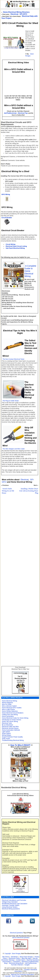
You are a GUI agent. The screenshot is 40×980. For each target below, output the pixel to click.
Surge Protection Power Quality (12, 737)
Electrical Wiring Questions (11, 909)
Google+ (27, 965)
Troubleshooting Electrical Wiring (13, 740)
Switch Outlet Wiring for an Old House (8, 491)
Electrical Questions (16, 933)
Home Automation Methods (11, 730)
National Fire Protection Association (22, 974)
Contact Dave (20, 960)
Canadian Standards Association (26, 970)
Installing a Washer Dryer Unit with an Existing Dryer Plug (29, 491)
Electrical (14, 14)
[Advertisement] (19, 560)
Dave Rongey (29, 55)
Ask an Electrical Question (21, 938)
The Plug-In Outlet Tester (11, 401)
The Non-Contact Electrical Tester (13, 359)
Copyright (8, 954)
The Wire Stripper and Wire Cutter (14, 449)
